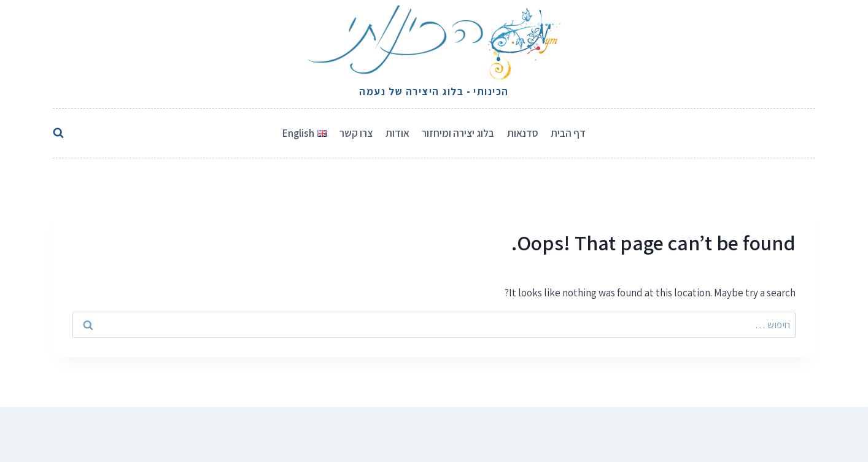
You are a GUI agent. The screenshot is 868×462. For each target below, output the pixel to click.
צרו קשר (356, 133)
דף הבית (568, 133)
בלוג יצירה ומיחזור (458, 133)
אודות (397, 133)
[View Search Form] (61, 133)
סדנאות (523, 133)
